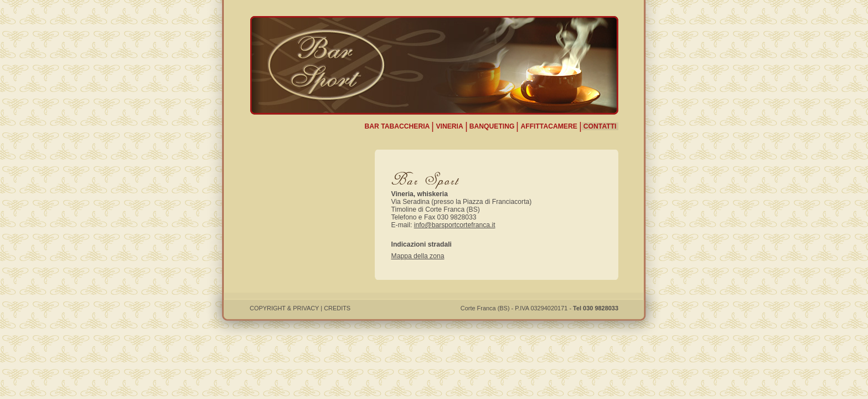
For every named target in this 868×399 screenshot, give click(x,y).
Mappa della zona (418, 256)
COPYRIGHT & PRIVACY (284, 308)
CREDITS (337, 308)
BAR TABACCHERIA (397, 126)
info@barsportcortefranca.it (455, 225)
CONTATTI (600, 126)
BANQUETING (492, 126)
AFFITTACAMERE (549, 126)
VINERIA (449, 126)
